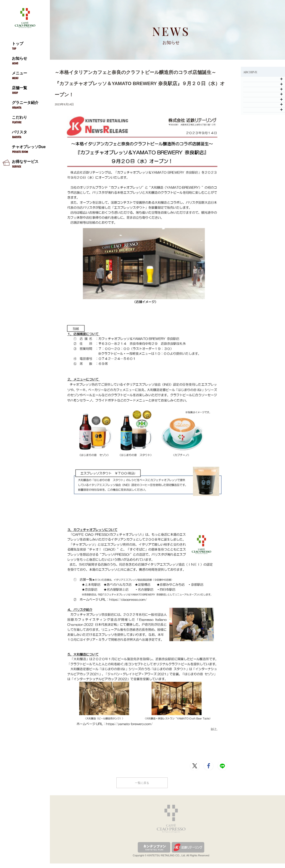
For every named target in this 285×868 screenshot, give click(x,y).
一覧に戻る (142, 786)
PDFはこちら (65, 747)
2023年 (263, 125)
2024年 (263, 111)
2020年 (263, 166)
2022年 (263, 138)
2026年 (263, 84)
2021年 (263, 152)
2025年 (263, 98)
